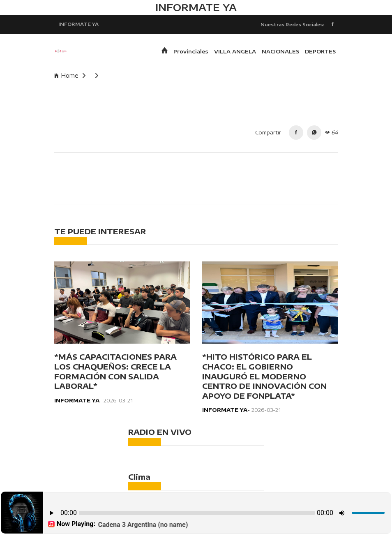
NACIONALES (280, 51)
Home (70, 75)
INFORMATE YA (78, 24)
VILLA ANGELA (235, 51)
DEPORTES (320, 51)
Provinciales (191, 51)
